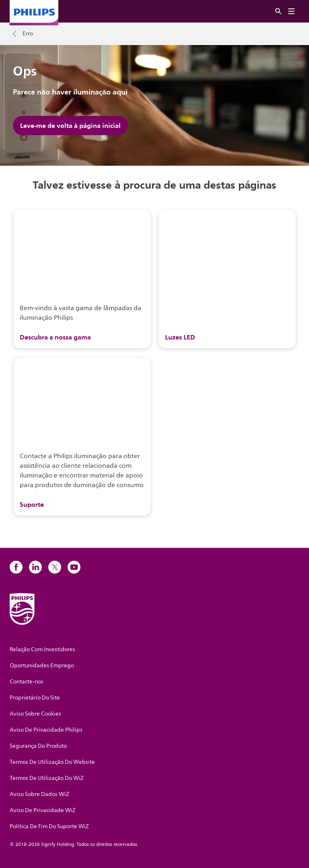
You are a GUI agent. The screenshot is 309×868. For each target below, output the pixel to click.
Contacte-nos (27, 682)
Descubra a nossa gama (55, 337)
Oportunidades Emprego (42, 665)
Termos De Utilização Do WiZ (47, 778)
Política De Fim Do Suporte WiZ (49, 826)
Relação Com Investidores (42, 649)
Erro (28, 34)
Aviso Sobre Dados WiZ (39, 794)
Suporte (32, 504)
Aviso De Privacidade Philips (46, 730)
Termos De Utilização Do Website (52, 762)
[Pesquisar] (278, 11)
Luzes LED (180, 337)
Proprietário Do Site (35, 698)
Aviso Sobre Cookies (35, 714)
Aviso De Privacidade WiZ (43, 810)
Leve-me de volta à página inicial (70, 125)
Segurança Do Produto (38, 746)
